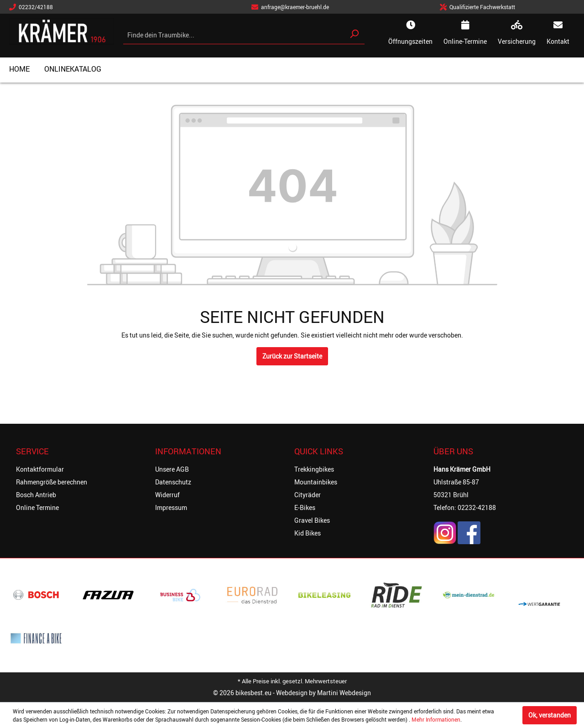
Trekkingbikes (314, 469)
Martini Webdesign (344, 693)
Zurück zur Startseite (292, 356)
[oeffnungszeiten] (410, 34)
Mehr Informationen (436, 719)
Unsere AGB (172, 469)
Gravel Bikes (312, 520)
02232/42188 (31, 7)
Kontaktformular (40, 469)
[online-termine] (465, 34)
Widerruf (167, 495)
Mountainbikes (316, 482)
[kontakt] (558, 34)
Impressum (171, 507)
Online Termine (37, 507)
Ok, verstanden (550, 715)
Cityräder (308, 495)
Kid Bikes (308, 533)
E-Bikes (305, 507)
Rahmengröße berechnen (52, 482)
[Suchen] (354, 34)
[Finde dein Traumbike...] (234, 35)
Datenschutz (173, 482)
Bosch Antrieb (36, 495)
